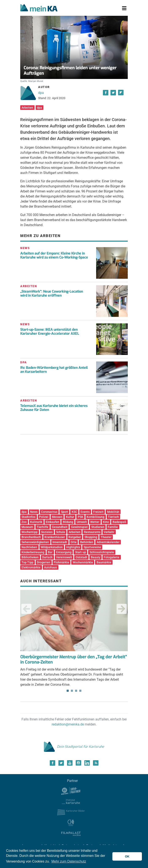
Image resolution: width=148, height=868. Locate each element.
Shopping (91, 537)
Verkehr (109, 532)
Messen (57, 517)
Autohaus (50, 567)
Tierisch (113, 517)
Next (122, 609)
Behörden (87, 542)
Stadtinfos (28, 517)
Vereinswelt (64, 557)
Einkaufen (52, 522)
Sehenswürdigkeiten (35, 542)
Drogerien (44, 562)
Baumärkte (104, 562)
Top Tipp (27, 562)
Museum (27, 527)
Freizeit (98, 512)
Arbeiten (27, 108)
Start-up (81, 552)
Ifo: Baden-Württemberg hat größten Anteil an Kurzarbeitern (54, 370)
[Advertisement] (74, 473)
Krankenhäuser (55, 537)
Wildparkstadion (52, 547)
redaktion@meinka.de (68, 724)
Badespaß (119, 522)
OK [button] (127, 856)
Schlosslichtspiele (102, 552)
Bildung (68, 522)
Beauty (96, 557)
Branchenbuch (31, 537)
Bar (50, 552)
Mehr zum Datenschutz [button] (69, 861)
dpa (41, 93)
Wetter (95, 522)
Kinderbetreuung (33, 552)
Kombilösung (96, 517)
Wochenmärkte (83, 562)
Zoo (24, 522)
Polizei (44, 517)
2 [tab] (72, 691)
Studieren (98, 527)
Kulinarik (36, 522)
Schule (61, 532)
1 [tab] (68, 691)
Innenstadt (60, 542)
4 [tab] (80, 691)
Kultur (70, 517)
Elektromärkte (31, 567)
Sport (65, 512)
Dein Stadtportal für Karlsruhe (74, 747)
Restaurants (92, 532)
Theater (106, 537)
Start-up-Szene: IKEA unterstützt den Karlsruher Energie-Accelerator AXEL (50, 332)
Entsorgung (64, 552)
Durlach (47, 557)
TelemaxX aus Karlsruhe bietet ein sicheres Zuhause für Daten (54, 408)
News (34, 512)
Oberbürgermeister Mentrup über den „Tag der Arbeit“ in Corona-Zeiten (73, 660)
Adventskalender (108, 542)
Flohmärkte (61, 562)
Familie (113, 527)
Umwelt (82, 522)
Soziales (47, 532)
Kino (106, 522)
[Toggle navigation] (124, 8)
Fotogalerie (112, 557)
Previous (26, 609)
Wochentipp (30, 532)
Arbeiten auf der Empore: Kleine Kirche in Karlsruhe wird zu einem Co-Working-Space (54, 255)
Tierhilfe (42, 527)
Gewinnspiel (79, 527)
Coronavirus (49, 512)
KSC (74, 512)
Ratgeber (75, 537)
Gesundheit (60, 527)
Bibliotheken (30, 557)
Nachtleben (29, 547)
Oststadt (81, 557)
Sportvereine (92, 547)
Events (85, 512)
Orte (74, 542)
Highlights (73, 547)
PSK (81, 517)
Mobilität (113, 512)
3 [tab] (76, 691)
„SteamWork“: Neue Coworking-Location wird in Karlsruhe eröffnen (52, 293)
